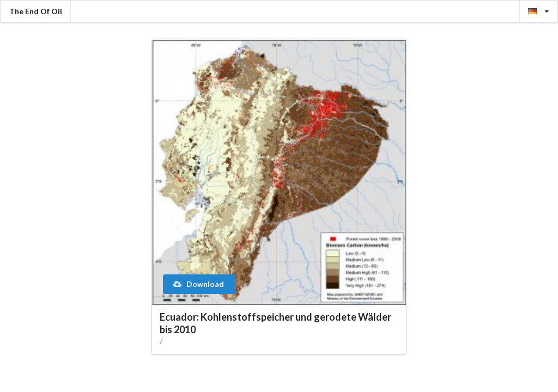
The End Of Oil (36, 11)
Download (199, 284)
